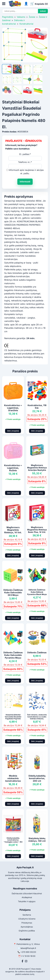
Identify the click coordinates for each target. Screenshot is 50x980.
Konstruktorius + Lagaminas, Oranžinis (13, 408)
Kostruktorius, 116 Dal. (37, 407)
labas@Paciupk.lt (28, 948)
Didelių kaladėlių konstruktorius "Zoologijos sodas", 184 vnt (13, 841)
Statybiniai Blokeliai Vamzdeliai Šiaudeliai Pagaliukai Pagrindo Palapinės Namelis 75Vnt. (13, 719)
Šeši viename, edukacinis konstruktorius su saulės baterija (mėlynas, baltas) (37, 718)
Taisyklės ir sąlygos (27, 901)
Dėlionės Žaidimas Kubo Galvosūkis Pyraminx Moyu (13, 655)
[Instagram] (26, 961)
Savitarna (27, 915)
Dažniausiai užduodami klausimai (27, 893)
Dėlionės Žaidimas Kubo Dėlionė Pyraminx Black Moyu (37, 592)
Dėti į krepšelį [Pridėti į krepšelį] (13, 431)
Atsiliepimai (27, 897)
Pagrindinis (8, 17)
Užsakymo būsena (27, 919)
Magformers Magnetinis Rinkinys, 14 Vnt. (13, 530)
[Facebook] (22, 961)
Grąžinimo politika (27, 931)
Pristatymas (27, 923)
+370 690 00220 (28, 952)
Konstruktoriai (26, 24)
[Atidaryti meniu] (4, 4)
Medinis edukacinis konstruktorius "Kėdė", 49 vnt (13, 780)
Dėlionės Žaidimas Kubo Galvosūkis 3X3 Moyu (13, 592)
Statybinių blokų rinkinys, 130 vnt (37, 840)
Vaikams (21, 17)
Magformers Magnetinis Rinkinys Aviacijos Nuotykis (37, 468)
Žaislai (32, 17)
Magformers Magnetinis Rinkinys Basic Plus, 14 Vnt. (37, 530)
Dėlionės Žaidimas (37, 652)
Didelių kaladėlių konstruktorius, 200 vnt (37, 778)
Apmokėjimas (27, 927)
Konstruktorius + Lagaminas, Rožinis (13, 468)
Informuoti (25, 182)
